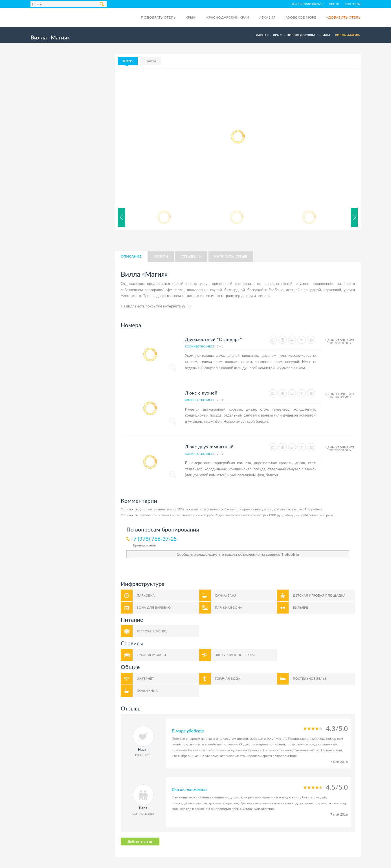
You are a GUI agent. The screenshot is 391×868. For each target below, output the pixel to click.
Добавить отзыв (140, 841)
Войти (334, 4)
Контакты (353, 4)
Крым (191, 17)
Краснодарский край (228, 17)
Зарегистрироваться (307, 4)
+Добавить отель (343, 17)
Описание (131, 256)
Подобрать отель (158, 17)
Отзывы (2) (191, 256)
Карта (151, 61)
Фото (128, 61)
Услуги (161, 256)
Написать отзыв (231, 256)
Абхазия (267, 17)
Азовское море (301, 17)
